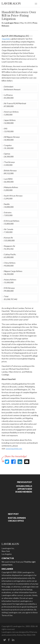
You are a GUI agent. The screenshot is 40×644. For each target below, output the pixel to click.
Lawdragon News (12, 23)
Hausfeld (6, 39)
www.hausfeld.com (14, 449)
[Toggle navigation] (36, 4)
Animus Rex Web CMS (26, 635)
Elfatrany (33, 632)
